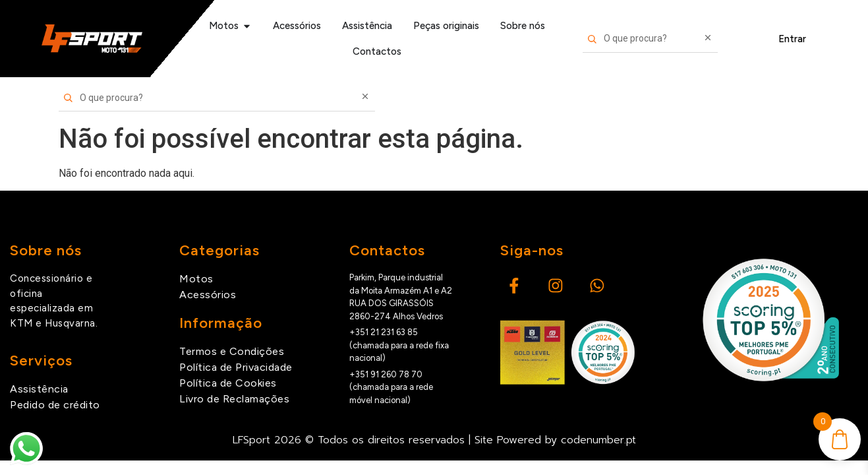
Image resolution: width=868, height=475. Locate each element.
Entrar (792, 39)
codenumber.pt (598, 440)
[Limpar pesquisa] (708, 39)
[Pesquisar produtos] (651, 39)
